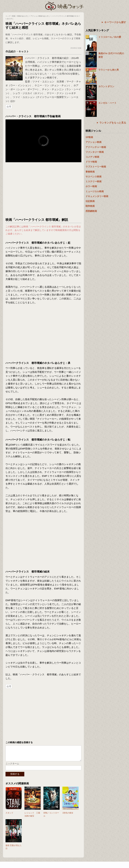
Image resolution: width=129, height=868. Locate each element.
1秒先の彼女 (68, 815)
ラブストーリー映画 (96, 167)
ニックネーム (12, 766)
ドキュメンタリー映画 (97, 196)
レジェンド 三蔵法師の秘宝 (32, 817)
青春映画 (90, 172)
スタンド (9, 815)
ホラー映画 (91, 186)
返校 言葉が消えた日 (14, 849)
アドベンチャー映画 (96, 147)
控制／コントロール (51, 817)
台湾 (9, 107)
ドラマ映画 (91, 162)
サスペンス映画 (94, 177)
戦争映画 (90, 206)
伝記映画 (90, 201)
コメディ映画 (92, 157)
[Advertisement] (43, 190)
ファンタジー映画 (95, 152)
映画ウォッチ (64, 6)
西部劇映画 (91, 211)
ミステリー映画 (94, 181)
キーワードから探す (115, 22)
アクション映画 (94, 142)
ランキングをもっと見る (113, 123)
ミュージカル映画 (95, 191)
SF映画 (89, 137)
